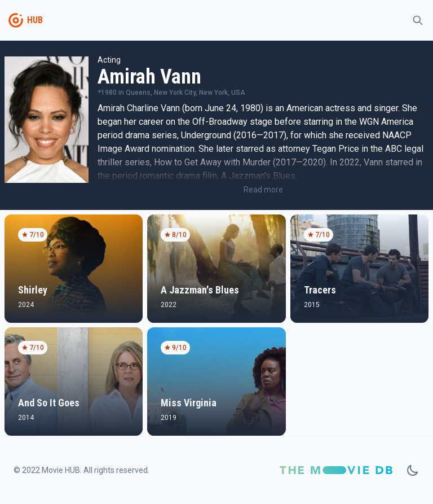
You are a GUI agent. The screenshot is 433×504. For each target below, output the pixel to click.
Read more (263, 190)
